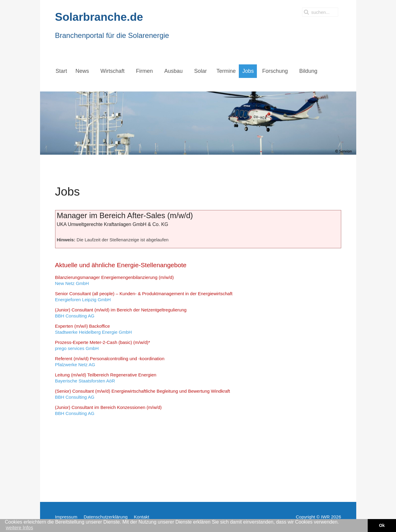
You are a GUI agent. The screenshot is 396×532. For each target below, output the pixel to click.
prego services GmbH (103, 345)
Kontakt (142, 517)
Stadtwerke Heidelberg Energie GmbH (94, 329)
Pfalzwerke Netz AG (110, 362)
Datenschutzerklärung (106, 517)
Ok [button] (382, 525)
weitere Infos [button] (19, 528)
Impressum (66, 517)
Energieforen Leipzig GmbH (144, 297)
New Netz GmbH (114, 280)
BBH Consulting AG (121, 313)
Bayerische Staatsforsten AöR (106, 378)
